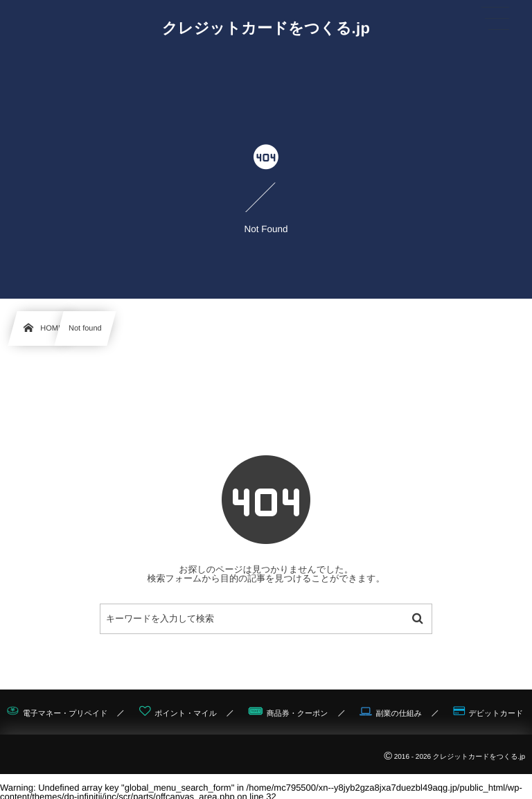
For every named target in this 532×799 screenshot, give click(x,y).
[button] (495, 19)
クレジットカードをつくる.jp (266, 28)
